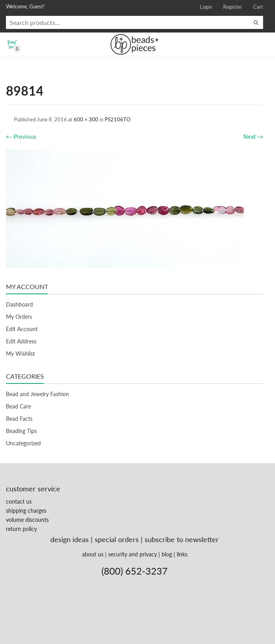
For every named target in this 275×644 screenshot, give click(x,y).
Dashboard (19, 304)
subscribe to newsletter (182, 539)
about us (93, 554)
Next (253, 136)
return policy (21, 529)
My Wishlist (20, 354)
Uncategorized (23, 443)
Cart (258, 7)
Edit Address (21, 341)
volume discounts (27, 520)
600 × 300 (86, 119)
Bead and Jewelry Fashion (37, 394)
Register (233, 7)
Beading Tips (21, 431)
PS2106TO (117, 119)
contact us (19, 501)
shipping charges (26, 511)
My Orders (19, 317)
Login (206, 7)
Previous (21, 136)
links (182, 554)
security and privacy (133, 554)
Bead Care (18, 406)
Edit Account (22, 329)
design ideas (70, 539)
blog (167, 554)
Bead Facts (19, 419)
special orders (117, 539)
